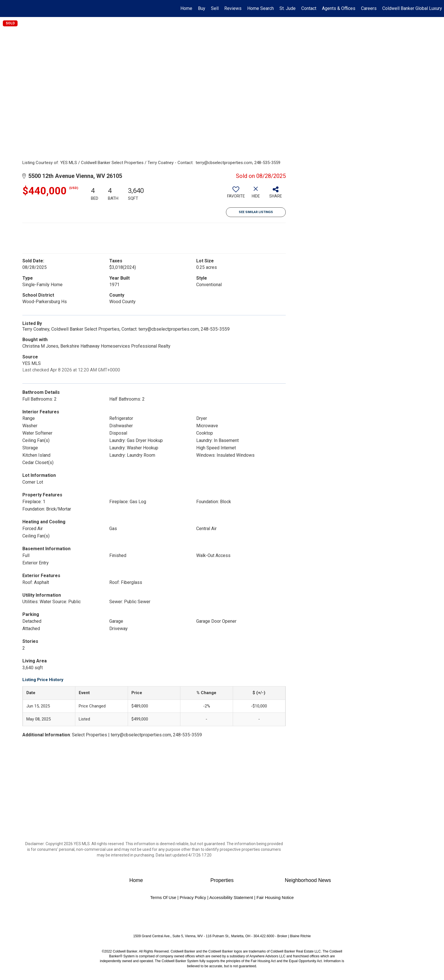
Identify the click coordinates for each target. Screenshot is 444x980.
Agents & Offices (339, 8)
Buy (202, 8)
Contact (309, 8)
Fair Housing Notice (275, 897)
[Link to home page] (7, 8)
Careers (369, 8)
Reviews (233, 8)
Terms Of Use (163, 897)
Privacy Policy (193, 897)
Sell (215, 8)
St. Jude (288, 8)
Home (186, 8)
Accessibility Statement (231, 897)
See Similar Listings (256, 212)
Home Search (261, 8)
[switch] (236, 194)
